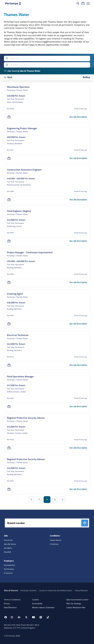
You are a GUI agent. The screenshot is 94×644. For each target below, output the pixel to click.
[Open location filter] (47, 65)
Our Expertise (9, 565)
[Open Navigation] (88, 3)
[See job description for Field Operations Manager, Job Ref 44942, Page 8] (78, 406)
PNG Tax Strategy (74, 604)
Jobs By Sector (10, 544)
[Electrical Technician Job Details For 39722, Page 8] (18, 335)
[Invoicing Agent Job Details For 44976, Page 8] (15, 294)
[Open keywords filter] (47, 58)
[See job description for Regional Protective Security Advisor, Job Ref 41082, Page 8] (78, 489)
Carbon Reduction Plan (76, 608)
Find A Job (8, 540)
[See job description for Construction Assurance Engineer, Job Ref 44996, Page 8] (78, 200)
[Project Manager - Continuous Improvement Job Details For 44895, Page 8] (30, 253)
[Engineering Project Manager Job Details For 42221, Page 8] (22, 128)
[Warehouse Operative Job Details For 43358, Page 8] (18, 87)
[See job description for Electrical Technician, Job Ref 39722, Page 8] (78, 365)
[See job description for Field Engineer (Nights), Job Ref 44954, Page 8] (78, 241)
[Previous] (31, 500)
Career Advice (56, 540)
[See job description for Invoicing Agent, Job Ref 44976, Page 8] (78, 324)
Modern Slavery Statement (43, 608)
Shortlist (7, 552)
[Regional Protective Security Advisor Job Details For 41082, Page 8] (26, 459)
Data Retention (10, 608)
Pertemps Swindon (29, 591)
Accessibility (37, 604)
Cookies (35, 600)
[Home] (13, 3)
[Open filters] (86, 77)
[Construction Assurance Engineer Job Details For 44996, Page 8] (24, 170)
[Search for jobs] (78, 3)
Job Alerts (8, 548)
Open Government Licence (77, 600)
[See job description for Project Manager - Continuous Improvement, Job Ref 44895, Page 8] (78, 282)
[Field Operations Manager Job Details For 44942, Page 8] (20, 377)
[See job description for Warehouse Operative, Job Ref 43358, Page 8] (78, 117)
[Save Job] (9, 117)
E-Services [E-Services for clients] (8, 573)
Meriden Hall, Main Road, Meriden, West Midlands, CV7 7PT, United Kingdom (22, 626)
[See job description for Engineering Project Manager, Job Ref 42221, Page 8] (78, 158)
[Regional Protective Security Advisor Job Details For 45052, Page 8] (26, 418)
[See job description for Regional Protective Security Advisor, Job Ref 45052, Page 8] (78, 448)
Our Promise (9, 569)
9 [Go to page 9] (55, 500)
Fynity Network (81, 591)
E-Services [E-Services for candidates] (54, 544)
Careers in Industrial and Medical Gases (56, 591)
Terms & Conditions (12, 600)
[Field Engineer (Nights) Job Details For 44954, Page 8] (19, 211)
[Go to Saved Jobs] (83, 3)
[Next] (63, 500)
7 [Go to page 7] (39, 500)
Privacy (7, 604)
